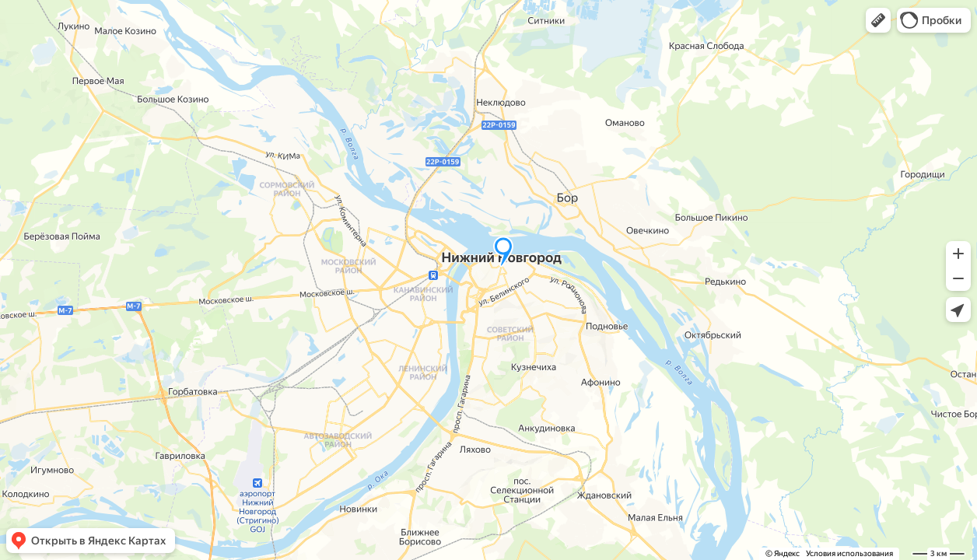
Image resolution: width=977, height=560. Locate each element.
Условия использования (849, 553)
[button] (878, 20)
